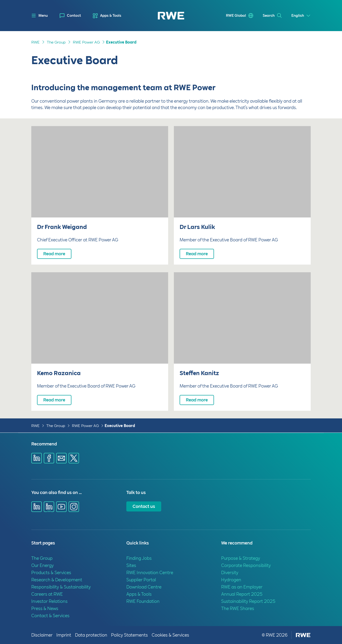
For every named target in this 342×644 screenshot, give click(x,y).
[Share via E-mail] (61, 458)
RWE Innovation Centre (150, 573)
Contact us (144, 506)
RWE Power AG (86, 42)
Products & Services (51, 573)
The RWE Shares (238, 608)
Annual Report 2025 (242, 594)
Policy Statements (129, 635)
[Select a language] (301, 16)
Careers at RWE (47, 594)
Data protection (91, 635)
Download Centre (144, 587)
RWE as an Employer (242, 587)
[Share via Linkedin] (37, 458)
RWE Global (236, 16)
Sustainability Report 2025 (248, 601)
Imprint (64, 635)
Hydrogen (231, 580)
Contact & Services (50, 616)
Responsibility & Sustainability (61, 587)
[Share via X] (74, 458)
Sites (131, 565)
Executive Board (121, 42)
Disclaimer (42, 635)
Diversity (230, 573)
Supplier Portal (141, 580)
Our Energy (43, 565)
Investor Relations (49, 601)
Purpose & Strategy (241, 558)
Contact (74, 16)
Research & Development (57, 580)
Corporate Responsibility (246, 565)
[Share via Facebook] (49, 458)
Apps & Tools (111, 16)
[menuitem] (70, 16)
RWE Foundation (143, 601)
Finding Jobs (139, 558)
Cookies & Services (170, 635)
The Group (56, 42)
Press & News (45, 608)
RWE (35, 42)
